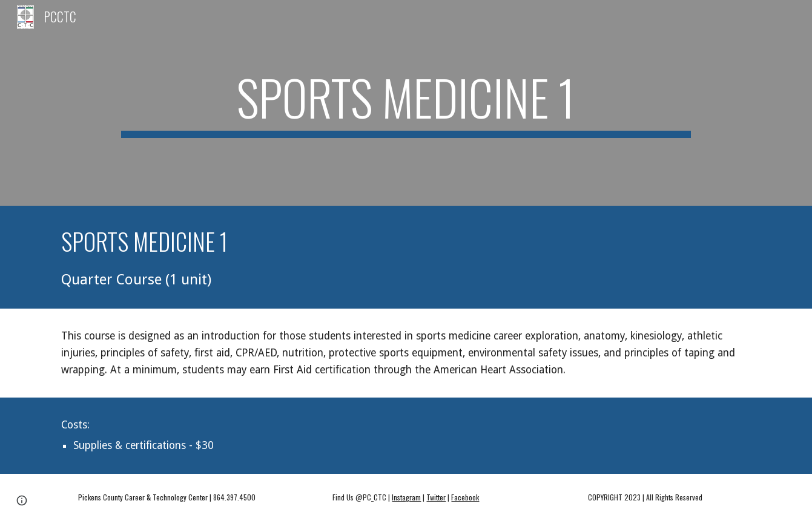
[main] (406, 103)
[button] (22, 500)
